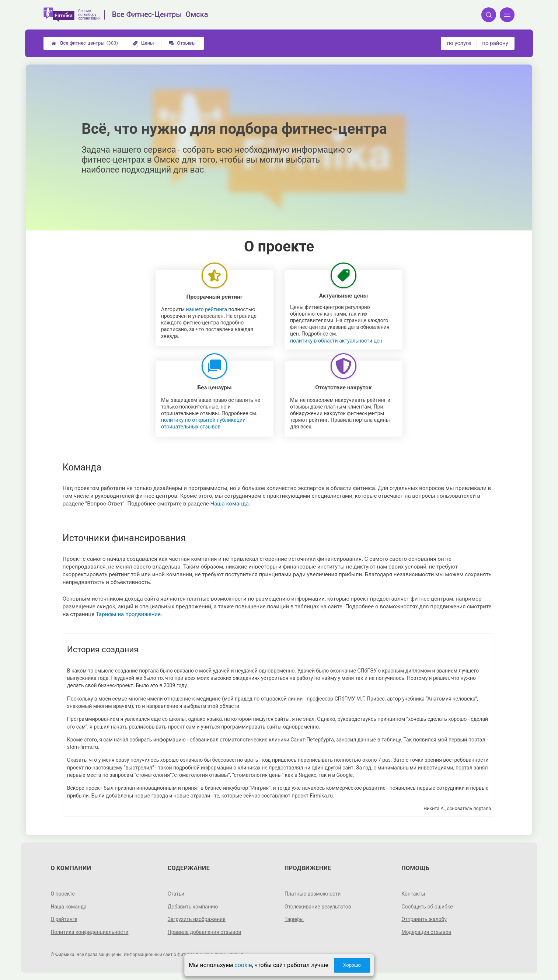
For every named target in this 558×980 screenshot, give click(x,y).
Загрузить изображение (197, 919)
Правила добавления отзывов (205, 932)
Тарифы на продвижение (128, 614)
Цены (143, 43)
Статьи (176, 894)
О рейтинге (64, 919)
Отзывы (182, 43)
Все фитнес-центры (85, 43)
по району (495, 43)
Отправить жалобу (424, 919)
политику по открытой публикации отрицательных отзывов (203, 423)
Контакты (413, 894)
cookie (243, 965)
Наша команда (230, 504)
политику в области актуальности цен (336, 341)
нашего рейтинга (207, 309)
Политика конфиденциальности (89, 932)
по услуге (459, 43)
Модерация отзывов (426, 932)
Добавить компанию (193, 907)
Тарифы (294, 919)
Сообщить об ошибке (427, 907)
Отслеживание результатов (318, 907)
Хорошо (352, 965)
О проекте (63, 894)
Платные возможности (313, 894)
